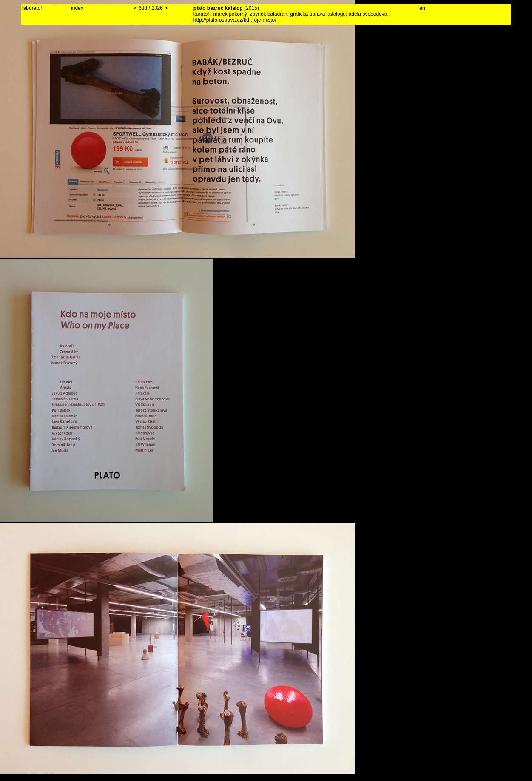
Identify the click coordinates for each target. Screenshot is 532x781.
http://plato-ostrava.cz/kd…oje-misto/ (235, 20)
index (77, 8)
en (422, 8)
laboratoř (32, 8)
